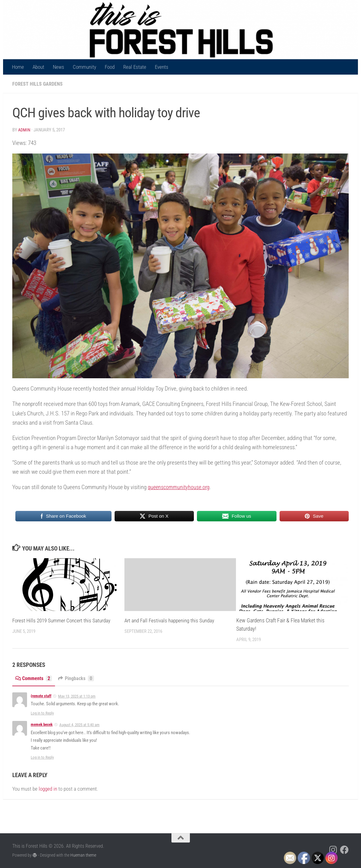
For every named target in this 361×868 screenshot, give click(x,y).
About (38, 67)
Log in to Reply (42, 713)
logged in (48, 788)
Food (110, 67)
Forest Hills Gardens (38, 84)
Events (162, 67)
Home (18, 67)
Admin (25, 130)
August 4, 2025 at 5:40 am (79, 724)
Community (84, 67)
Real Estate (135, 67)
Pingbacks (79, 678)
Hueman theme (83, 855)
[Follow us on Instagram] (333, 850)
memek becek (42, 724)
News (59, 67)
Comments (35, 678)
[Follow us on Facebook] (344, 850)
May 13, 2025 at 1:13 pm (77, 696)
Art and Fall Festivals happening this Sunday (172, 620)
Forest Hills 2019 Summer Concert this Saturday (64, 620)
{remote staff (41, 696)
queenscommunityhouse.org (180, 487)
